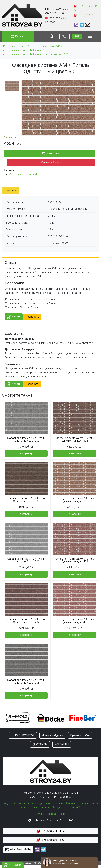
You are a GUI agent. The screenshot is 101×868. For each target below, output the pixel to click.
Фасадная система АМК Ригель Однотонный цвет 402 (75, 560)
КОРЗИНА (13, 865)
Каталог (21, 47)
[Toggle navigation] (52, 36)
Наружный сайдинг (14, 803)
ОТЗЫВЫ (40, 745)
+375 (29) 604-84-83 (86, 8)
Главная (8, 47)
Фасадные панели (77, 803)
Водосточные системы (51, 803)
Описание (11, 190)
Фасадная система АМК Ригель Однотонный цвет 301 (36, 54)
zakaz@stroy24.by (18, 850)
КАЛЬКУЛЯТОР (23, 736)
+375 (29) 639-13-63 (86, 17)
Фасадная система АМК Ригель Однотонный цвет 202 (26, 439)
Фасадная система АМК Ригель (22, 51)
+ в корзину (50, 154)
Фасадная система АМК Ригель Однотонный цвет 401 (75, 621)
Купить (14, 317)
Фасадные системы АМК (45, 47)
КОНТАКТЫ (62, 744)
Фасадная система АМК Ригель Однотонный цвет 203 (26, 681)
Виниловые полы (40, 807)
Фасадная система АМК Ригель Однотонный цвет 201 (26, 560)
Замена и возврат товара (51, 814)
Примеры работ (80, 735)
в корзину (26, 453)
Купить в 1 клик (51, 162)
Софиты (31, 803)
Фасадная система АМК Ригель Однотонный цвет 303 (26, 500)
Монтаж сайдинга (52, 735)
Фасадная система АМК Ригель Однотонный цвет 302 (75, 439)
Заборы (24, 807)
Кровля (93, 803)
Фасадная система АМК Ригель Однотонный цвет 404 (26, 621)
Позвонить (32, 317)
